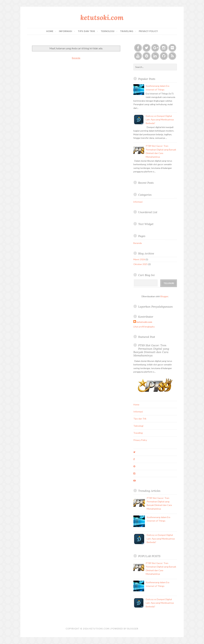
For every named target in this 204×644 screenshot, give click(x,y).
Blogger (164, 296)
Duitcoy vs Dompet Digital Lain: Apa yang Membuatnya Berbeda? (160, 120)
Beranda (76, 58)
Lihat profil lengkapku (144, 327)
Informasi (66, 31)
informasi (138, 202)
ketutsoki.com (102, 18)
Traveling (127, 31)
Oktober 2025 (141, 264)
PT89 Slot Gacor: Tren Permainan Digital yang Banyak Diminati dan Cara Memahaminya (151, 350)
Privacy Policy (148, 31)
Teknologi (108, 31)
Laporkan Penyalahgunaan (155, 307)
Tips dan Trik (86, 31)
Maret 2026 (139, 259)
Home (50, 31)
